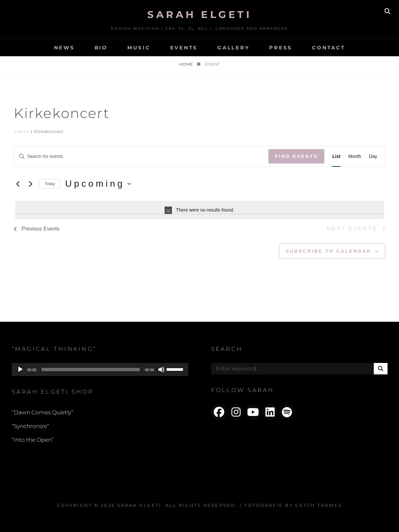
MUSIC (139, 48)
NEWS (64, 48)
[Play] (20, 369)
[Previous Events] (18, 184)
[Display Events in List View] (336, 156)
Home (187, 64)
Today (50, 184)
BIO (101, 48)
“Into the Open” (33, 440)
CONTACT (328, 48)
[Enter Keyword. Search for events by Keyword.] (141, 156)
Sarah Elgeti (199, 15)
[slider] (91, 369)
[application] (100, 369)
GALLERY (233, 48)
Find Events (296, 156)
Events (21, 131)
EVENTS (184, 48)
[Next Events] (30, 184)
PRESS (281, 48)
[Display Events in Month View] (355, 156)
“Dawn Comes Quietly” (43, 412)
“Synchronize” (30, 426)
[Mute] (161, 369)
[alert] (199, 210)
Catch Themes (319, 505)
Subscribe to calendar (328, 251)
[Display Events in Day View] (373, 156)
